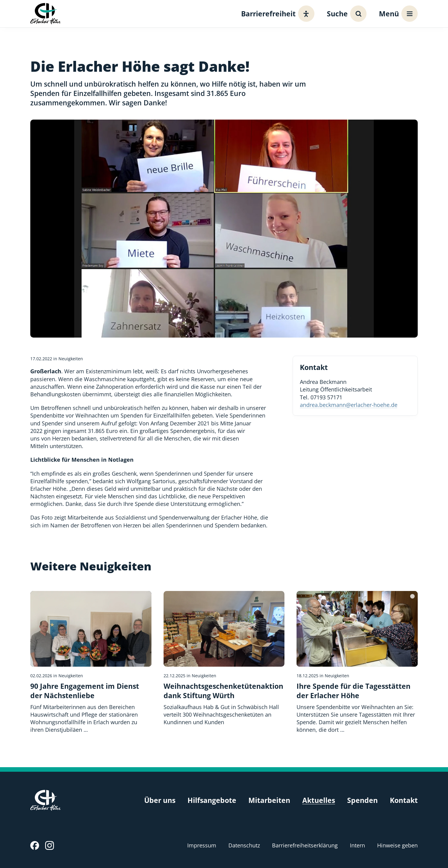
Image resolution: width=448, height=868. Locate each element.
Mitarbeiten (269, 800)
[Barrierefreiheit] (276, 14)
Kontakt (404, 800)
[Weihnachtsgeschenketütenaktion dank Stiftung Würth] (224, 658)
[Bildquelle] (412, 596)
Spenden (362, 800)
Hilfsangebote (212, 800)
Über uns (160, 800)
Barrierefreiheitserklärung (305, 845)
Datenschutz (244, 845)
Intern (357, 845)
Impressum (202, 845)
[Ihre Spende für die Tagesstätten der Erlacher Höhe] (357, 662)
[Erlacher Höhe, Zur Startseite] (45, 13)
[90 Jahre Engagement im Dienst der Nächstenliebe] (91, 662)
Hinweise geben (397, 845)
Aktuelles (319, 800)
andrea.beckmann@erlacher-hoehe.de (349, 405)
